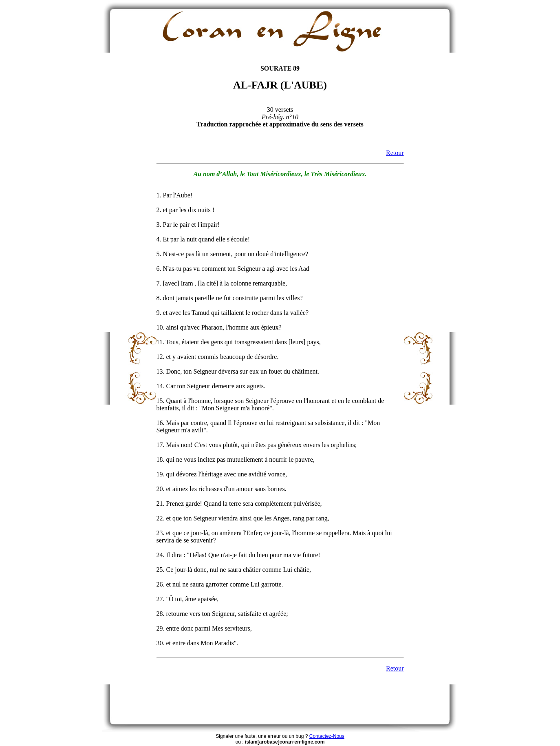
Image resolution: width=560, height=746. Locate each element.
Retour (395, 153)
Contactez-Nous (327, 736)
